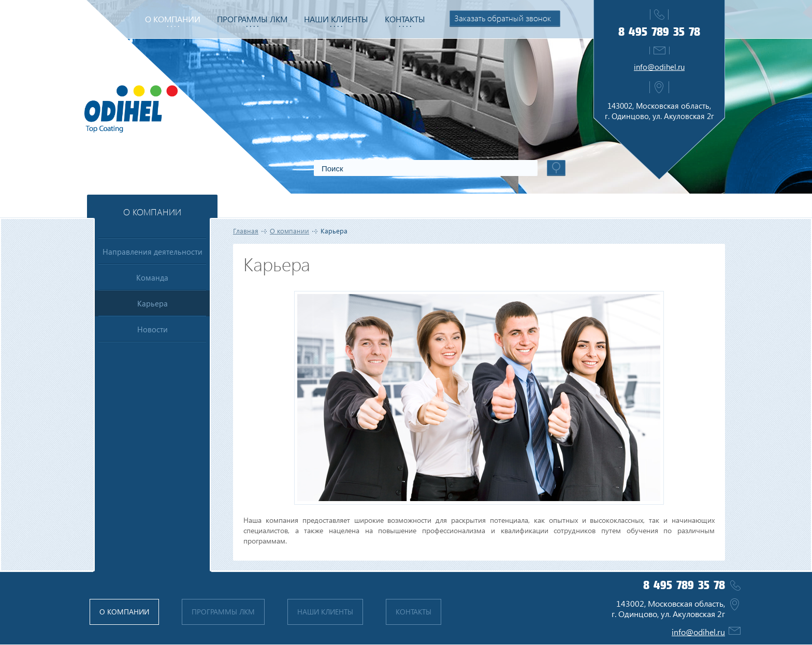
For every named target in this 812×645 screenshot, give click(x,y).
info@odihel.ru (659, 67)
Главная (246, 231)
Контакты (405, 19)
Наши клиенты (336, 19)
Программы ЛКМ (252, 19)
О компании (173, 19)
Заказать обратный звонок (503, 18)
